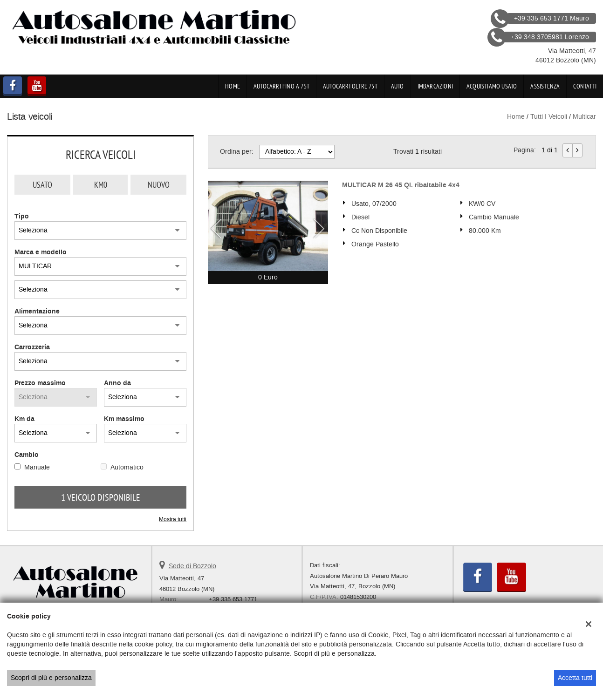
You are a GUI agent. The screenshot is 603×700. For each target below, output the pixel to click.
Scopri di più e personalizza (51, 678)
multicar (584, 117)
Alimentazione (37, 312)
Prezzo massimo (40, 383)
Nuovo (159, 185)
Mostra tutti (173, 519)
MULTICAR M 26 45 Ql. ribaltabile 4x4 (401, 185)
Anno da (117, 383)
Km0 (101, 185)
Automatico (127, 467)
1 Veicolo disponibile (101, 497)
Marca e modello (41, 252)
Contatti (585, 86)
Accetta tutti (575, 678)
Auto (397, 86)
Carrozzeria (32, 347)
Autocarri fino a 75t (281, 86)
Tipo (22, 217)
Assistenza (545, 86)
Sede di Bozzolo (192, 566)
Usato (42, 185)
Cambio (27, 455)
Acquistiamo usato (492, 86)
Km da (24, 419)
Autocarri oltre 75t (350, 86)
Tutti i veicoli (549, 117)
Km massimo (124, 419)
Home (233, 86)
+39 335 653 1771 (233, 599)
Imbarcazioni (435, 86)
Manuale (37, 467)
